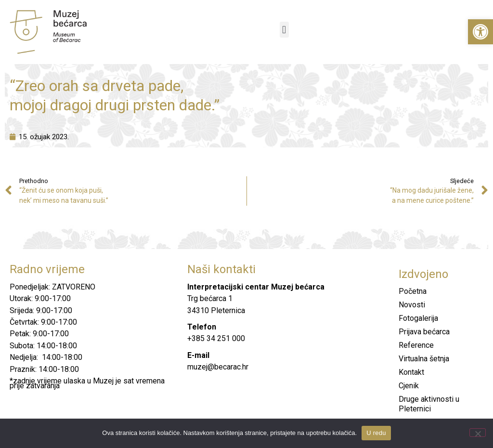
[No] (478, 433)
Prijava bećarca (424, 332)
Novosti (412, 305)
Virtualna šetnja (424, 359)
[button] (480, 32)
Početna (413, 291)
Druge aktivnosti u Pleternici (429, 404)
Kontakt (411, 372)
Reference (416, 345)
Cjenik (409, 386)
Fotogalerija (418, 318)
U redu (376, 433)
